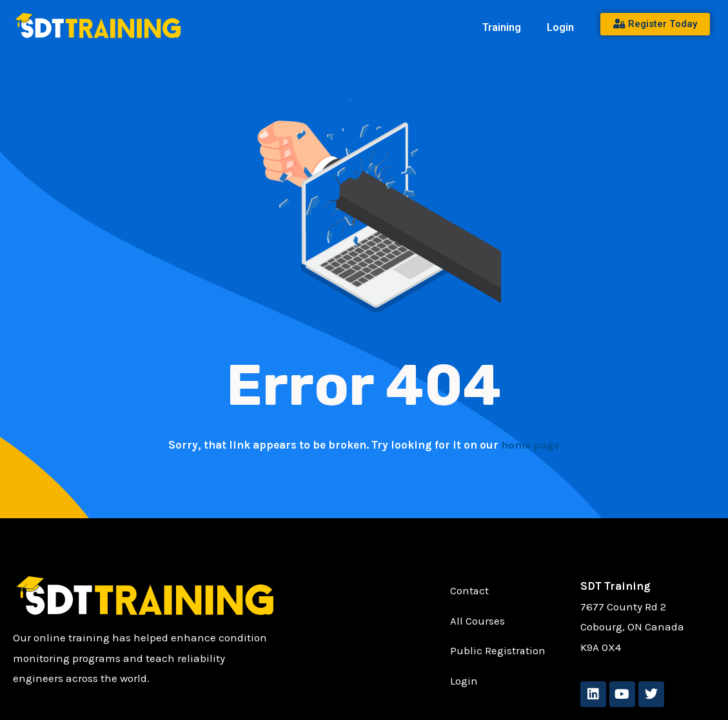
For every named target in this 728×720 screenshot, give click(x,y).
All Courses (477, 621)
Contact (470, 591)
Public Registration (498, 652)
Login (560, 27)
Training (502, 27)
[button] (505, 28)
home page (530, 445)
